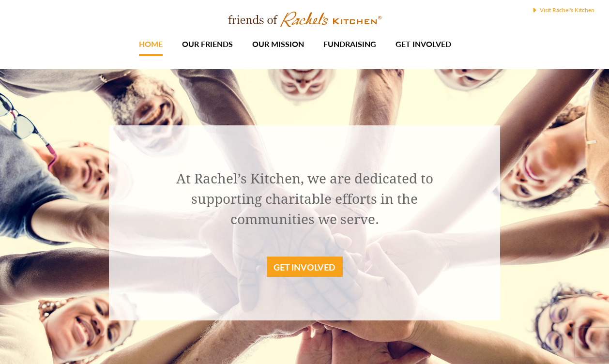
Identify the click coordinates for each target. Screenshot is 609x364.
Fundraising (350, 44)
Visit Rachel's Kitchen (564, 10)
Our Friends (207, 44)
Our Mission (278, 44)
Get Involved (423, 44)
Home (151, 44)
